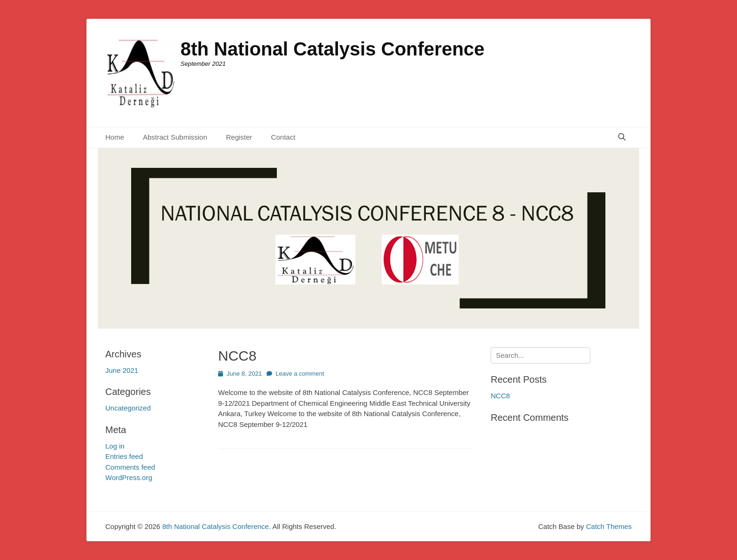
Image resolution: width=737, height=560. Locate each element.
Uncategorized (128, 408)
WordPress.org (129, 477)
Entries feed (124, 456)
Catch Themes (609, 526)
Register (239, 137)
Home (115, 137)
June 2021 (122, 370)
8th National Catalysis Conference (333, 49)
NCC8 (237, 356)
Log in (115, 446)
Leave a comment (300, 374)
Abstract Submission (175, 137)
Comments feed (130, 467)
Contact (283, 137)
